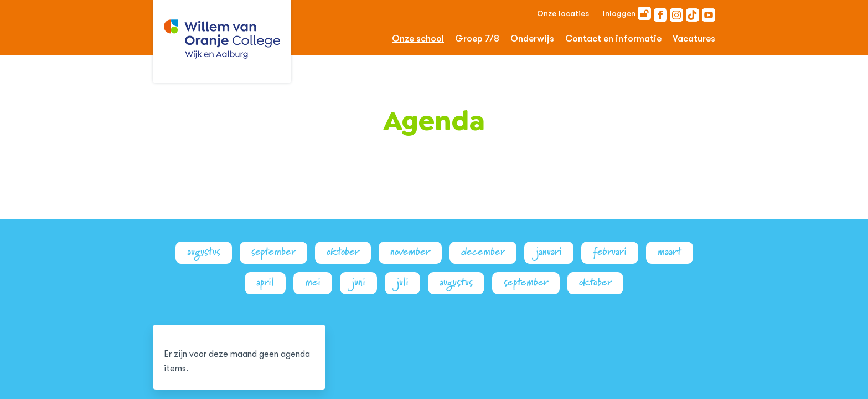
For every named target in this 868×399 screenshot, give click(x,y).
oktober (343, 252)
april (265, 282)
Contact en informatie (613, 39)
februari (610, 252)
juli (402, 282)
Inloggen (627, 13)
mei (313, 282)
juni (358, 282)
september (273, 252)
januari (549, 252)
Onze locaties (563, 13)
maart (670, 252)
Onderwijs (532, 39)
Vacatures (694, 39)
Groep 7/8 (477, 39)
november (410, 252)
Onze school (418, 39)
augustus (204, 252)
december (483, 252)
